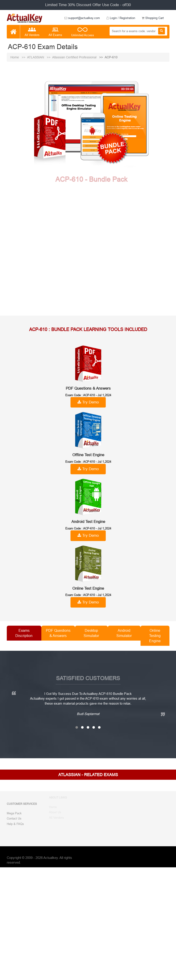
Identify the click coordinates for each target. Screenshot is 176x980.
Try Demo (88, 402)
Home (15, 57)
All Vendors (32, 32)
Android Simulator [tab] (124, 633)
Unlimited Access (83, 32)
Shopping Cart (153, 18)
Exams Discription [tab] (24, 633)
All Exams (55, 32)
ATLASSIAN (36, 57)
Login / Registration (121, 18)
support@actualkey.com (82, 18)
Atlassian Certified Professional (75, 57)
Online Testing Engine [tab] (155, 636)
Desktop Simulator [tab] (91, 633)
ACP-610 (111, 57)
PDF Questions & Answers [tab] (58, 633)
